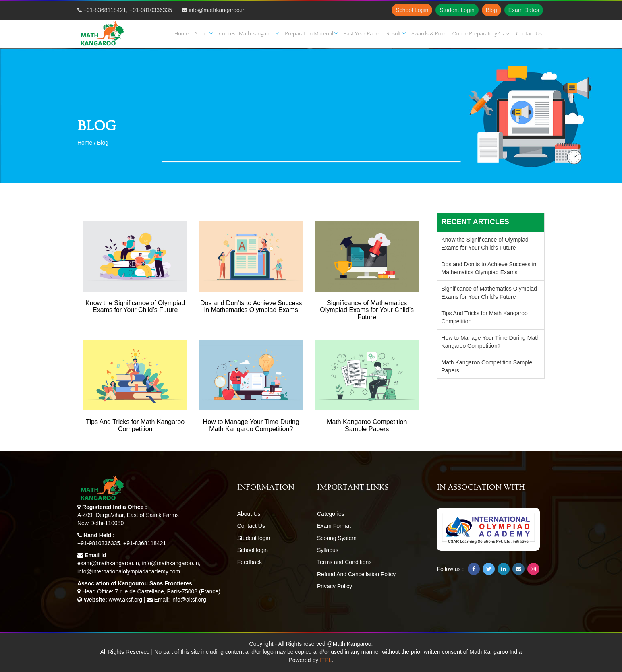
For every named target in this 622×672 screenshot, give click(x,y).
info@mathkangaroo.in (217, 10)
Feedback (250, 562)
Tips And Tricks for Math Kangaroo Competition (485, 317)
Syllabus (328, 550)
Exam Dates (524, 10)
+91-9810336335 (151, 10)
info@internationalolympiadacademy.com (129, 571)
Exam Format (334, 526)
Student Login (457, 10)
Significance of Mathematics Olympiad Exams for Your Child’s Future (489, 293)
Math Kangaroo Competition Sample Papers (487, 366)
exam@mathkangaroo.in (108, 563)
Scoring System (337, 538)
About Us (249, 514)
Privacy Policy (335, 586)
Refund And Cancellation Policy (356, 574)
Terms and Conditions (344, 562)
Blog (491, 10)
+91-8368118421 (105, 10)
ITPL (326, 660)
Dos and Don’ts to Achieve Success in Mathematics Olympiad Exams (489, 268)
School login (253, 550)
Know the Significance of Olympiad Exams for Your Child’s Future (485, 244)
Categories (331, 514)
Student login (254, 538)
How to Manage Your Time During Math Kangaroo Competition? (491, 342)
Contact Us (251, 526)
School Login (412, 10)
